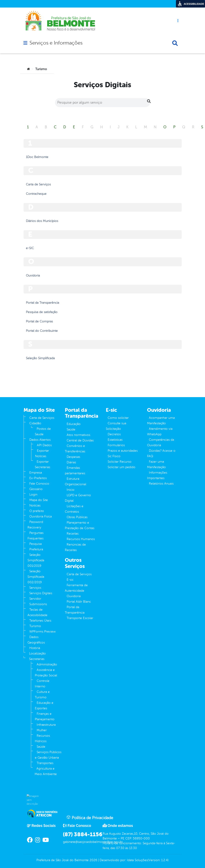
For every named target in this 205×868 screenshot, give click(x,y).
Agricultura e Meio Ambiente (46, 771)
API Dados (44, 445)
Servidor (35, 599)
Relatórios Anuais (161, 484)
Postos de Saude (43, 431)
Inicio (71, 490)
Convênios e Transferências (75, 449)
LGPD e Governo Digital (78, 498)
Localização (37, 653)
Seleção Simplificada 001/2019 (36, 560)
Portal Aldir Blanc (79, 602)
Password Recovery (35, 525)
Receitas (73, 534)
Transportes (45, 763)
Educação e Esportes (44, 706)
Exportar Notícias (42, 453)
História (35, 648)
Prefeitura (36, 549)
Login (33, 495)
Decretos (114, 434)
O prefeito (37, 511)
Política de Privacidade (90, 818)
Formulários (116, 445)
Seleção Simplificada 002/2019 (36, 577)
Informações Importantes (157, 475)
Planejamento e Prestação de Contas (80, 525)
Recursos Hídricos (42, 738)
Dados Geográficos (36, 640)
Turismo (35, 626)
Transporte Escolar (80, 618)
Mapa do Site (39, 500)
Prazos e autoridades (123, 451)
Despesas (73, 457)
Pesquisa (36, 544)
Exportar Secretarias (42, 464)
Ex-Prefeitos (38, 478)
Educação (74, 424)
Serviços (35, 588)
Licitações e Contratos (74, 509)
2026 (93, 860)
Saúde (41, 747)
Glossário (36, 489)
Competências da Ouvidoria (161, 442)
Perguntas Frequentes (36, 536)
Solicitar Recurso (120, 462)
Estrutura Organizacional (75, 481)
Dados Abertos (40, 440)
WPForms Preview (42, 632)
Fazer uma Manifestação (156, 464)
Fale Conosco (39, 484)
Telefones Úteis (40, 621)
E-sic (70, 580)
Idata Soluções (137, 860)
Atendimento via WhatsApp (160, 431)
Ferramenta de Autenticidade (76, 588)
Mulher (42, 730)
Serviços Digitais (41, 593)
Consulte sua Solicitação (116, 426)
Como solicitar (118, 418)
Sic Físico (114, 456)
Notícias (35, 505)
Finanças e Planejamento (45, 716)
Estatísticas (115, 440)
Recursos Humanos (81, 539)
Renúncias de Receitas (75, 547)
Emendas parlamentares (75, 471)
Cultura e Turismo (42, 695)
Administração (47, 664)
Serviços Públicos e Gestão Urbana (48, 755)
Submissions (38, 604)
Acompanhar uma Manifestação (161, 421)
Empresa (36, 473)
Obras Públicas (77, 517)
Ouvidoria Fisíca (41, 516)
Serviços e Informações (56, 43)
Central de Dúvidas (80, 440)
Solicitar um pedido (122, 467)
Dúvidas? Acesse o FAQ (161, 453)
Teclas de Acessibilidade (37, 612)
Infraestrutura (46, 725)
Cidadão (35, 423)
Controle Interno (42, 684)
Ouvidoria (74, 596)
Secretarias (37, 659)
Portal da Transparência (75, 610)
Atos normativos (78, 435)
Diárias (71, 462)
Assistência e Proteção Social (46, 673)
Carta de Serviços (42, 418)
